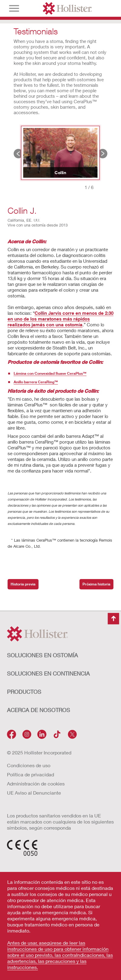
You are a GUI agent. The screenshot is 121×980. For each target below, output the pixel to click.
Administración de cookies (36, 783)
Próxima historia (103, 154)
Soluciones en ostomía (42, 655)
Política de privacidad (30, 774)
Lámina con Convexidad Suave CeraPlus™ (50, 373)
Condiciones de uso (29, 765)
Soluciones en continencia (48, 673)
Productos (24, 692)
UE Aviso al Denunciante (34, 793)
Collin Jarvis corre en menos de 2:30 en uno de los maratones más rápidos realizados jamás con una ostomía (60, 319)
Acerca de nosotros (39, 710)
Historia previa (18, 154)
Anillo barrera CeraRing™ (36, 382)
